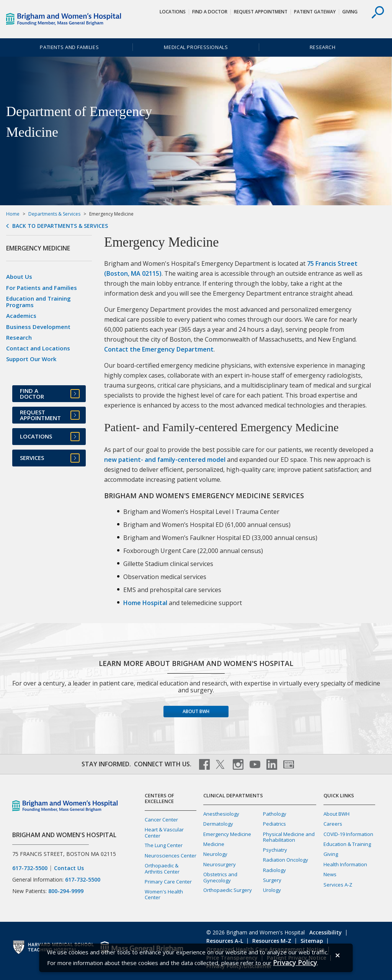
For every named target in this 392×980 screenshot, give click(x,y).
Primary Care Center (168, 882)
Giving (350, 12)
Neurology (215, 854)
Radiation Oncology (286, 860)
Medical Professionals (196, 47)
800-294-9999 (66, 891)
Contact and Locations (38, 348)
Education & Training (347, 844)
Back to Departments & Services (60, 226)
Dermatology (218, 824)
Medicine (214, 844)
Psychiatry (275, 850)
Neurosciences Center (171, 856)
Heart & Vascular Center (164, 832)
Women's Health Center (164, 894)
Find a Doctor (210, 12)
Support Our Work (31, 359)
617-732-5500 (30, 868)
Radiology (274, 870)
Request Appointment (261, 12)
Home (13, 214)
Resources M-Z (272, 941)
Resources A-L (225, 941)
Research (323, 47)
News (330, 874)
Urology (272, 890)
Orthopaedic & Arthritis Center (162, 868)
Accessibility (326, 932)
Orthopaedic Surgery (228, 890)
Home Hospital (145, 603)
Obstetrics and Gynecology (220, 877)
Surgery (272, 880)
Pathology (275, 814)
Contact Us (69, 868)
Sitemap (312, 941)
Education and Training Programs (38, 302)
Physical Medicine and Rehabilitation (289, 837)
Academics (21, 316)
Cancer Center (161, 820)
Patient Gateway (315, 12)
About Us (19, 276)
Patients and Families (69, 47)
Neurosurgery (220, 864)
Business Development (38, 327)
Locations (173, 12)
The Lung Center (164, 845)
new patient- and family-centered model (165, 460)
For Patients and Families (42, 288)
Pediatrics (274, 824)
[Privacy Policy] (295, 963)
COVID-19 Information (348, 834)
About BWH (196, 711)
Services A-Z (338, 885)
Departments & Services (54, 214)
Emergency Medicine (227, 834)
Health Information (345, 864)
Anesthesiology (221, 814)
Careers (333, 824)
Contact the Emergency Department (159, 349)
